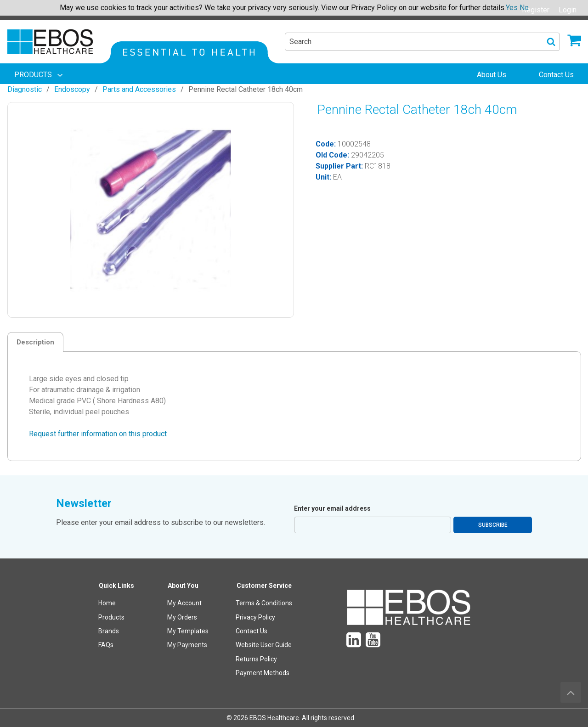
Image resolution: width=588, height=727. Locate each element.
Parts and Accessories (139, 89)
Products (111, 617)
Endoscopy (72, 89)
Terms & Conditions (264, 603)
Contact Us (252, 631)
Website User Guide (264, 645)
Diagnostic (25, 89)
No (524, 8)
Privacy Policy (255, 617)
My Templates (188, 631)
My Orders (182, 617)
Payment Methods (263, 673)
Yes (512, 8)
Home (107, 603)
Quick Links (116, 586)
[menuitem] (40, 75)
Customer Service (264, 586)
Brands (109, 631)
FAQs (106, 645)
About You (183, 586)
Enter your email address (332, 508)
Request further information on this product (98, 434)
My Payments (187, 645)
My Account (184, 603)
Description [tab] (35, 342)
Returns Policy (256, 659)
